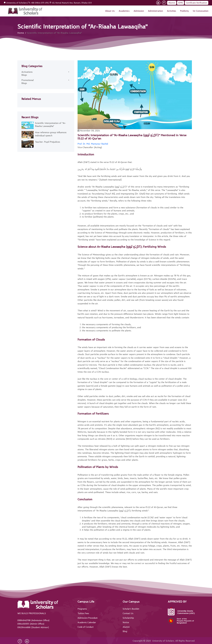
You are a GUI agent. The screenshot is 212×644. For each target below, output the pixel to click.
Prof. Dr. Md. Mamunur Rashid (93, 144)
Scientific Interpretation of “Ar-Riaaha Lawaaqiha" (50, 125)
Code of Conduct (86, 627)
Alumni (172, 3)
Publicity (184, 11)
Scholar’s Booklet (131, 609)
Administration (155, 11)
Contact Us (128, 613)
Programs (82, 609)
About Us (110, 11)
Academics (124, 11)
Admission (139, 11)
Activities (172, 11)
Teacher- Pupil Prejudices (48, 142)
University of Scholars (17, 3)
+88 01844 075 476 (39, 3)
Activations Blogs (28, 74)
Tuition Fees (83, 613)
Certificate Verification (197, 3)
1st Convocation (201, 11)
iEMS (181, 3)
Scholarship (128, 618)
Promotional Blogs (28, 82)
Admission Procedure (88, 618)
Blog (125, 631)
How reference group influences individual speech (51, 134)
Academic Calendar (87, 622)
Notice (126, 622)
